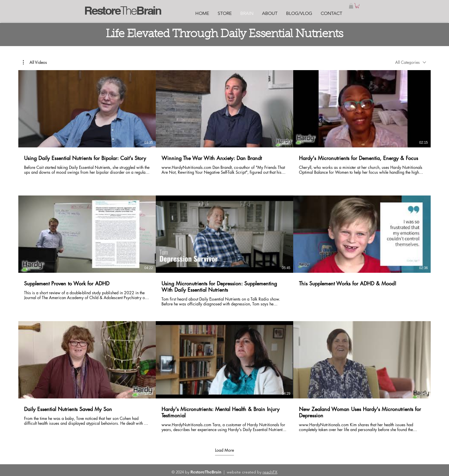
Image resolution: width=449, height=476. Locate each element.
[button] (351, 6)
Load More (224, 450)
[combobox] (411, 62)
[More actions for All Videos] (35, 62)
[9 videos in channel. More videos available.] (224, 251)
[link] (357, 6)
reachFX (270, 472)
